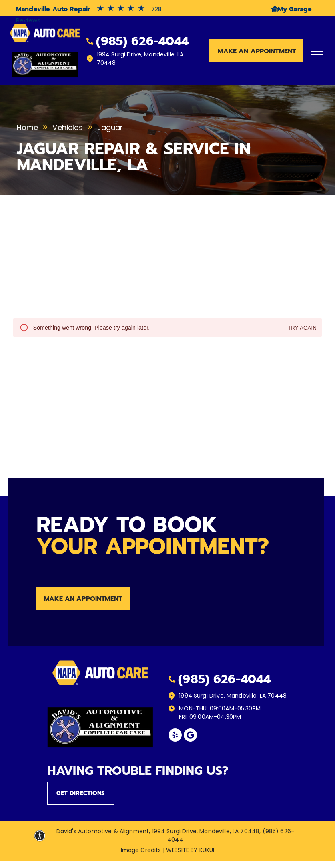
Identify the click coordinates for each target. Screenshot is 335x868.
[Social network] (190, 736)
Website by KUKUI (190, 850)
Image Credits (141, 850)
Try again (302, 328)
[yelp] (175, 736)
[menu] (317, 51)
